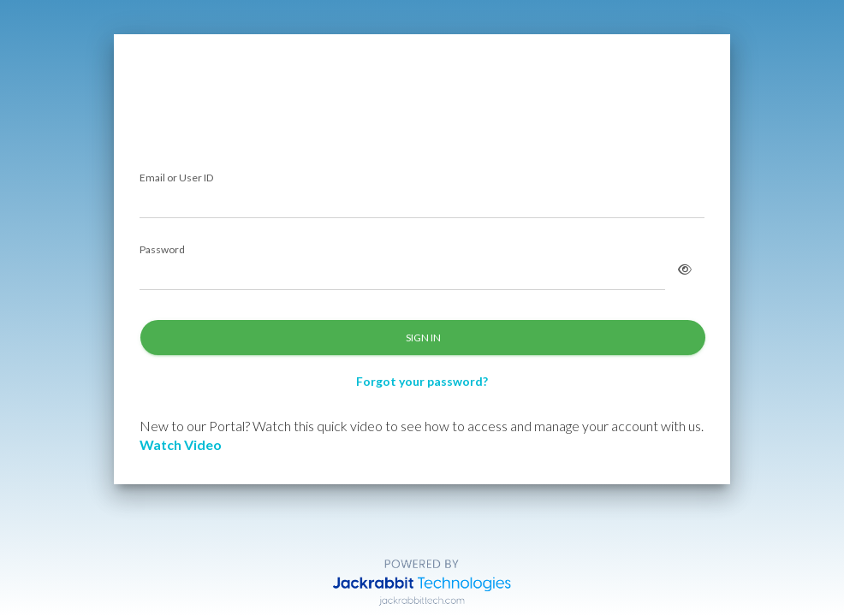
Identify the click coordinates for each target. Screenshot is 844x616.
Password (162, 250)
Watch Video (181, 444)
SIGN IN (423, 338)
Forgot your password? (422, 381)
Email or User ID (176, 178)
